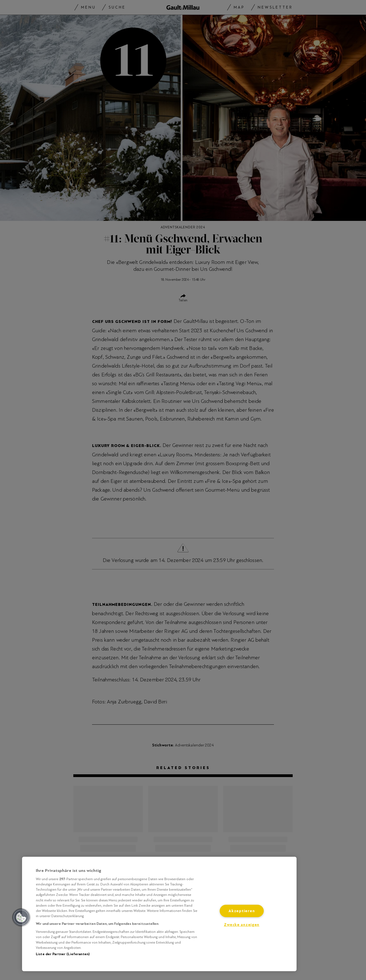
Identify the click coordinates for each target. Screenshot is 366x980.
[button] (21, 917)
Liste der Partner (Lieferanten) (63, 954)
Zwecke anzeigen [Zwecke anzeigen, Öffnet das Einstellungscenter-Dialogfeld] (242, 925)
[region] (159, 914)
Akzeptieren (242, 911)
